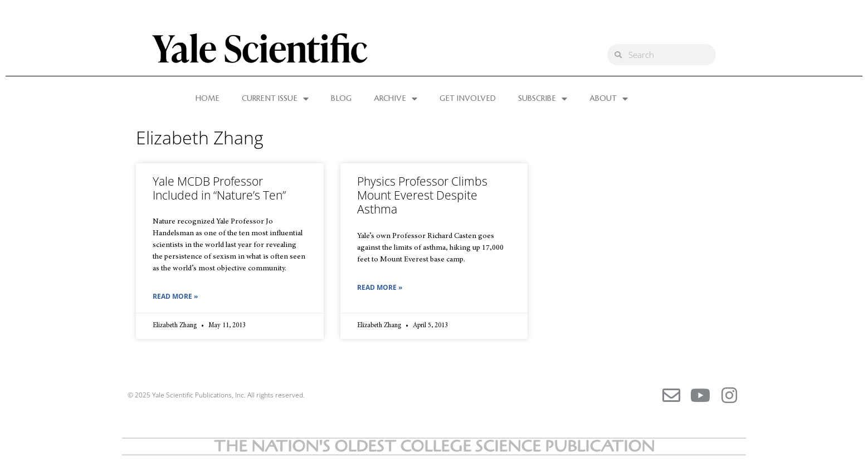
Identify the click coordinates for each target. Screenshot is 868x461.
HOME (208, 99)
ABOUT (609, 99)
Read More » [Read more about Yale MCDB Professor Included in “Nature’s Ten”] (175, 296)
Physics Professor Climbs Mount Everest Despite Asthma (422, 195)
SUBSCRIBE (543, 99)
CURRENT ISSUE (275, 99)
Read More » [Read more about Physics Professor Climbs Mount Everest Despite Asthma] (380, 287)
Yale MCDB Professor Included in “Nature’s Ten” (219, 188)
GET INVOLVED (468, 99)
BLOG (341, 99)
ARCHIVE (396, 99)
